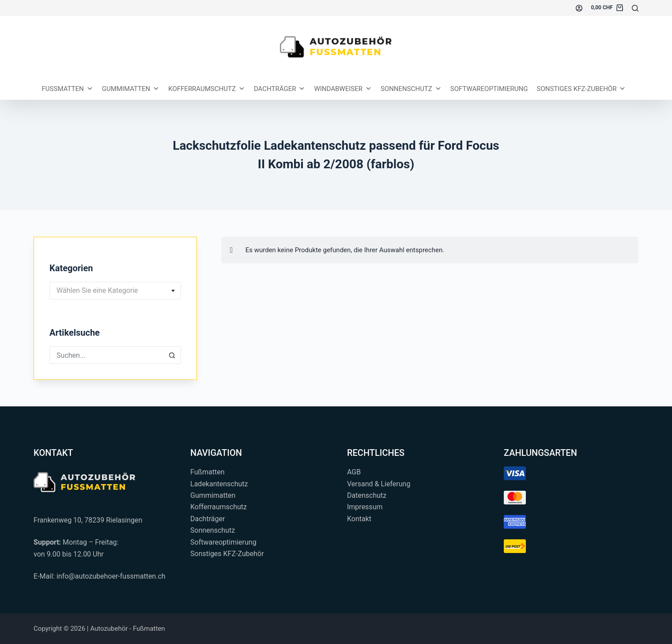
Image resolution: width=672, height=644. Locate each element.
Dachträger (280, 89)
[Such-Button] (172, 355)
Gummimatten (131, 89)
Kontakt (359, 519)
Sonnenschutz (411, 89)
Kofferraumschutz (207, 89)
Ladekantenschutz (219, 484)
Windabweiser (343, 89)
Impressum (365, 507)
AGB (354, 472)
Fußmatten (208, 472)
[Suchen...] (635, 8)
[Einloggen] (579, 8)
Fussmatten (68, 89)
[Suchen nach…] (106, 355)
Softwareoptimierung (489, 89)
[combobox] (115, 291)
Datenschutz (367, 495)
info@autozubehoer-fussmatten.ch (111, 576)
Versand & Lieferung (379, 484)
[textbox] (115, 291)
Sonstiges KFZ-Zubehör (581, 89)
